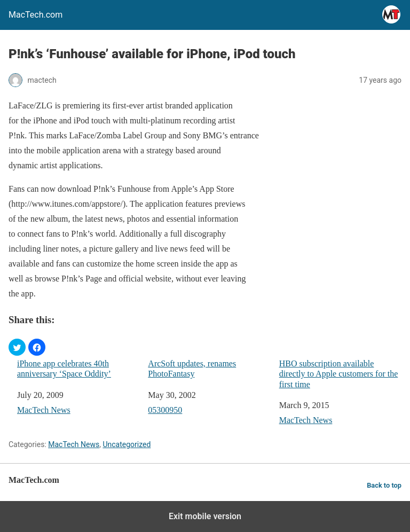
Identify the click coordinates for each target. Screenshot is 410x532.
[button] (17, 347)
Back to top (384, 485)
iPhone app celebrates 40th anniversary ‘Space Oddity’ (64, 369)
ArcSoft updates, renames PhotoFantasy (192, 369)
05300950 (165, 410)
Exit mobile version (205, 516)
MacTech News (44, 410)
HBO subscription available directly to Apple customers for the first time (339, 374)
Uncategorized (127, 444)
